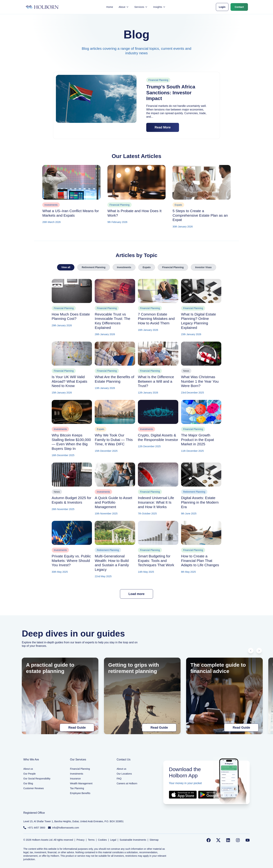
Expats (147, 267)
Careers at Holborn (127, 783)
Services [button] (141, 7)
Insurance (75, 779)
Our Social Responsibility (37, 779)
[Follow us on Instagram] (238, 840)
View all (66, 267)
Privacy (80, 840)
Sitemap (154, 840)
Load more (136, 594)
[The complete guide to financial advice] (224, 696)
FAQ (119, 779)
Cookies (102, 840)
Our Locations (124, 774)
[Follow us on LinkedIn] (228, 840)
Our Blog (28, 783)
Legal (113, 840)
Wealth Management (81, 783)
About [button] (124, 7)
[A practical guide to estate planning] (60, 696)
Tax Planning (77, 788)
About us (28, 769)
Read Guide (77, 728)
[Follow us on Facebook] (209, 840)
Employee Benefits (80, 793)
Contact (239, 7)
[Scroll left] (251, 651)
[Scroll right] (259, 651)
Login (222, 7)
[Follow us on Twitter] (218, 840)
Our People (30, 774)
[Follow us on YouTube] (248, 840)
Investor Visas (203, 267)
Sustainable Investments (133, 840)
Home (110, 7)
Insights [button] (159, 7)
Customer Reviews (34, 788)
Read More (163, 127)
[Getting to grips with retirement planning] (142, 696)
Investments (124, 267)
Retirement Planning (93, 267)
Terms (91, 840)
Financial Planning (173, 267)
